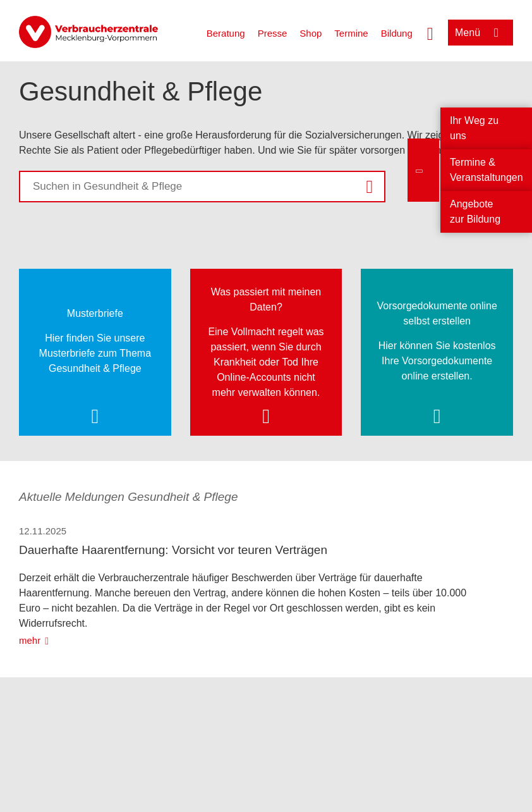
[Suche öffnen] (430, 32)
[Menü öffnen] (481, 33)
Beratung (226, 33)
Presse (273, 33)
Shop (311, 33)
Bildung (397, 33)
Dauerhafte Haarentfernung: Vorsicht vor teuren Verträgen (173, 550)
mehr (30, 640)
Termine (351, 33)
